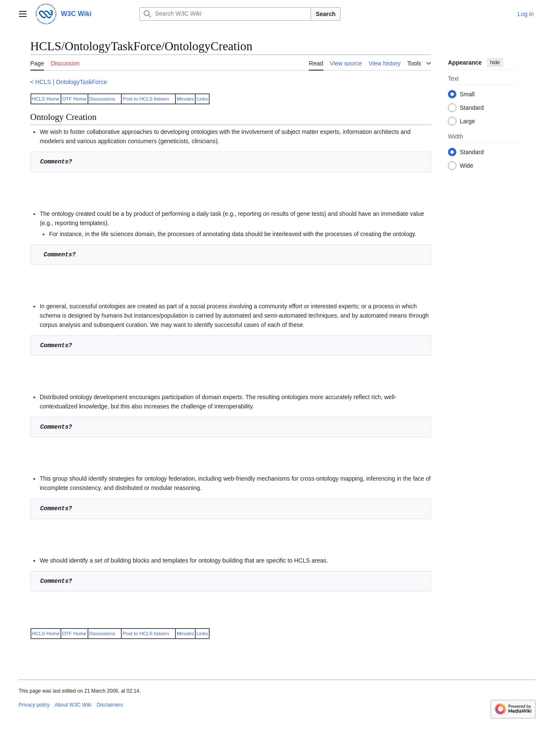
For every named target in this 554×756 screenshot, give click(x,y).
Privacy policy (34, 705)
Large (467, 121)
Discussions (102, 99)
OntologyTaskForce (81, 82)
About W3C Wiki (73, 705)
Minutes (185, 99)
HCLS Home (46, 99)
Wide (467, 166)
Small (467, 94)
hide (495, 63)
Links (202, 99)
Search (326, 14)
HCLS (43, 82)
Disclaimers (110, 705)
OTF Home (74, 99)
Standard (472, 108)
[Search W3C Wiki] (225, 14)
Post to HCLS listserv (146, 99)
